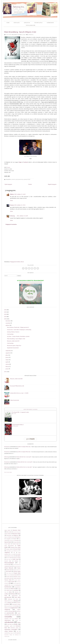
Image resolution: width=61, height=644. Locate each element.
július (7, 355)
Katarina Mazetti (17, 558)
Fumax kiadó (7, 544)
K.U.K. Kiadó (9, 558)
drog (5, 592)
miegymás (7, 609)
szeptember (8, 351)
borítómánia (8, 587)
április (7, 362)
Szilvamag (9, 35)
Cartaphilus (9, 539)
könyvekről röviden (16, 604)
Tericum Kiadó (8, 580)
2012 (5, 319)
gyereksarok (8, 597)
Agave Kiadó (7, 530)
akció (14, 583)
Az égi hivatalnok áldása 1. (18, 425)
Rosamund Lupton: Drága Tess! (14, 346)
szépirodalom (8, 620)
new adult (12, 611)
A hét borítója (10, 334)
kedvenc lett (11, 603)
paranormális (10, 613)
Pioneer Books (17, 571)
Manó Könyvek (9, 568)
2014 (5, 314)
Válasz (11, 201)
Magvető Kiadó (16, 566)
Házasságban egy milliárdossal (12, 551)
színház (17, 620)
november (8, 323)
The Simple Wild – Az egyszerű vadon (20, 412)
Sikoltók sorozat (17, 577)
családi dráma (9, 590)
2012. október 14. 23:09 (22, 216)
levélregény (17, 606)
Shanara (12, 205)
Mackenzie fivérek (8, 566)
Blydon (6, 537)
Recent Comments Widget (8, 472)
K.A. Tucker (14, 414)
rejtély (18, 615)
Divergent (17, 540)
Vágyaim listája (38, 23)
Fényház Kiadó (16, 544)
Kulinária (16, 561)
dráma (10, 592)
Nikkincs (12, 194)
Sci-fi (19, 575)
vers (18, 631)
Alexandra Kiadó (16, 530)
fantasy (13, 594)
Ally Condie (9, 532)
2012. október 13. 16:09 (20, 194)
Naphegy (15, 570)
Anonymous (7, 447)
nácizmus (19, 611)
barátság (17, 585)
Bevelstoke (9, 535)
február (7, 367)
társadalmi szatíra (9, 626)
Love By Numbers (16, 565)
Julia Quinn (18, 556)
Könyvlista (17, 23)
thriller (16, 624)
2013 (5, 317)
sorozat (16, 619)
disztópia (16, 590)
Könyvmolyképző (9, 563)
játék (5, 603)
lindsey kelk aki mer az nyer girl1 (24, 457)
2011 (5, 372)
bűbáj (7, 589)
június (7, 357)
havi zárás (18, 597)
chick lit (13, 589)
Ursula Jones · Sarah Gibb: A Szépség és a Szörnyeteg (19, 330)
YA (10, 583)
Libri (9, 564)
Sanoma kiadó (14, 575)
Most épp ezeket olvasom (30, 409)
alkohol (18, 583)
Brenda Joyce (11, 537)
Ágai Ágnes (11, 633)
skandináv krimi (8, 619)
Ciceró (15, 539)
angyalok (6, 585)
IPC (14, 552)
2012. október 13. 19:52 (20, 205)
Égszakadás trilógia (8, 635)
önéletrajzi (17, 635)
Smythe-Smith (9, 578)
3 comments (30, 35)
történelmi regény (15, 628)
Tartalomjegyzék (30, 25)
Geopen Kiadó (27, 179)
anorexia (12, 585)
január (7, 369)
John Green (11, 556)
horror (17, 599)
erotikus (6, 594)
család (19, 589)
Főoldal (30, 184)
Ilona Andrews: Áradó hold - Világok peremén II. (18, 327)
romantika (8, 617)
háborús (6, 601)
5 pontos (13, 179)
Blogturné (16, 535)
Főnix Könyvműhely (9, 546)
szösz (19, 622)
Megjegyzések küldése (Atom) (17, 262)
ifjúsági (16, 601)
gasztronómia (15, 596)
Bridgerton (18, 537)
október (7, 325)
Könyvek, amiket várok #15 (13, 341)
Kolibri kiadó (16, 559)
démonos (17, 592)
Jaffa (14, 554)
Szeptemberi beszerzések (13, 348)
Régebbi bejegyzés (52, 184)
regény (13, 615)
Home (8, 23)
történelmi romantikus (11, 629)
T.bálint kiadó (16, 578)
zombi (6, 633)
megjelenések (14, 608)
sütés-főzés (10, 624)
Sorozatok (27, 23)
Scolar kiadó (9, 577)
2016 (5, 310)
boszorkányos (20, 179)
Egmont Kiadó (8, 542)
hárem (11, 601)
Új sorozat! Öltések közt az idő (17, 386)
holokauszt (10, 599)
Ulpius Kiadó (11, 582)
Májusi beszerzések (15, 400)
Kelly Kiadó (8, 559)
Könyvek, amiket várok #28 (16, 379)
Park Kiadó (8, 571)
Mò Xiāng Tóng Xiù (15, 426)
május (7, 360)
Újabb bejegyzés (8, 184)
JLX (11, 554)
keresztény (18, 603)
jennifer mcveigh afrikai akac (24, 447)
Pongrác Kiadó (17, 573)
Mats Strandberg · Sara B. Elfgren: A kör (20, 32)
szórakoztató (9, 622)
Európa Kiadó (16, 542)
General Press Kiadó (16, 547)
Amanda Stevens (16, 532)
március (7, 364)
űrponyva (6, 636)
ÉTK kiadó (17, 633)
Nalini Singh (9, 570)
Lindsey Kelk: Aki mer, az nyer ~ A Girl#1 (19, 393)
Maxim (19, 568)
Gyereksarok (50, 23)
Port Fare (8, 575)
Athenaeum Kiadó (16, 534)
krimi (8, 604)
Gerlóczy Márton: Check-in (13, 332)
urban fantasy (9, 631)
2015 (5, 312)
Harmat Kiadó (17, 549)
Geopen (9, 167)
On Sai (19, 570)
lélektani (6, 608)
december (8, 321)
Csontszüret (11, 540)
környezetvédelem (9, 606)
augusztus (8, 353)
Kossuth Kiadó (8, 561)
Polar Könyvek (9, 573)
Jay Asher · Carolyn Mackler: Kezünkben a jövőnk (18, 336)
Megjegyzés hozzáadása (11, 224)
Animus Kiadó (7, 534)
